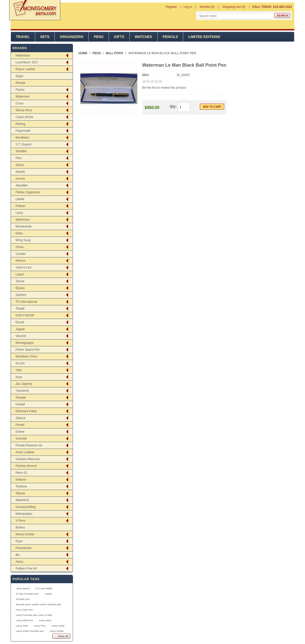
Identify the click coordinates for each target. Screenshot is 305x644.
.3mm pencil (23, 588)
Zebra (20, 165)
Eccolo (20, 363)
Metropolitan (24, 514)
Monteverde (24, 226)
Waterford (22, 500)
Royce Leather (26, 69)
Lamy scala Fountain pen (30, 631)
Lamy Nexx (45, 620)
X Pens (21, 521)
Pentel (20, 425)
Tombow (21, 486)
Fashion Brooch (26, 466)
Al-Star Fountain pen (27, 594)
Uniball (20, 404)
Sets (45, 37)
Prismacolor (24, 548)
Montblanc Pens (27, 356)
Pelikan (21, 206)
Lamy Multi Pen (25, 620)
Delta (19, 233)
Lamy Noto (22, 626)
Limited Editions (204, 37)
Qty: (173, 106)
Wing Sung (23, 240)
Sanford (21, 295)
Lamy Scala (58, 626)
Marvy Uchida (25, 534)
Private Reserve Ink (29, 445)
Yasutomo (22, 391)
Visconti (21, 336)
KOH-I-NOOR (25, 315)
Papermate (23, 131)
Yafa (19, 370)
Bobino (20, 527)
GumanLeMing (26, 507)
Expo (19, 541)
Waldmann (23, 220)
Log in (188, 7)
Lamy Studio (57, 631)
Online (20, 432)
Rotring (21, 124)
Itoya (19, 377)
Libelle (20, 199)
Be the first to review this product (164, 88)
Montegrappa (25, 343)
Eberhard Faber (26, 411)
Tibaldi (20, 309)
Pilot (19, 158)
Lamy (19, 213)
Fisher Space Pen (28, 350)
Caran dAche (25, 117)
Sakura (21, 418)
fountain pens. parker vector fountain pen (39, 604)
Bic (18, 555)
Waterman (23, 97)
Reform (21, 261)
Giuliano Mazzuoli (28, 459)
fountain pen (23, 599)
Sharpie (21, 397)
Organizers (72, 37)
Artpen (48, 594)
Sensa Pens (24, 110)
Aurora (20, 179)
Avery (20, 562)
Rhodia (21, 83)
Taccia (20, 281)
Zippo (20, 76)
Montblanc (23, 138)
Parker (20, 90)
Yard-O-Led (24, 268)
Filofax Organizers (28, 192)
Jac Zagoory (24, 384)
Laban (20, 274)
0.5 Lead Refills (44, 588)
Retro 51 (22, 473)
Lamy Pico (40, 626)
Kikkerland (23, 55)
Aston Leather (25, 452)
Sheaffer (21, 151)
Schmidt (21, 439)
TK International (26, 302)
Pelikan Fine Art (26, 569)
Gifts (119, 37)
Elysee (20, 288)
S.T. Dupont (24, 144)
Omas (20, 247)
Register (171, 7)
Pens (99, 37)
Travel (23, 37)
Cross (20, 103)
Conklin (21, 254)
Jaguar (20, 329)
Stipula (20, 493)
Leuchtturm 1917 (27, 62)
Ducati (20, 322)
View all (63, 636)
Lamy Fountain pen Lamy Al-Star (34, 615)
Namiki (20, 172)
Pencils (170, 37)
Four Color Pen (24, 610)
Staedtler (22, 185)
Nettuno (21, 480)
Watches (144, 37)
